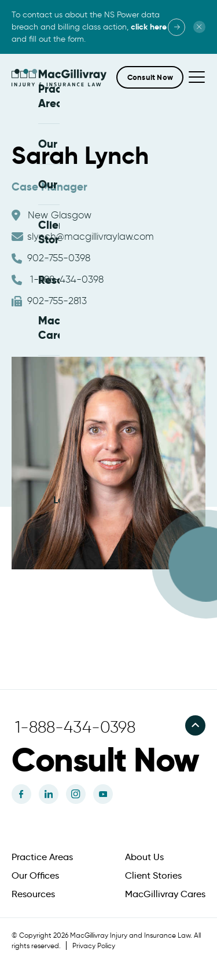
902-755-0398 (51, 256)
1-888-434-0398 (58, 278)
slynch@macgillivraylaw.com (83, 235)
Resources (33, 893)
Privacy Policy (94, 944)
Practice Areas (42, 855)
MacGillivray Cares (165, 893)
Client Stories (153, 874)
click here (149, 27)
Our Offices (35, 874)
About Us (144, 855)
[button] (150, 77)
